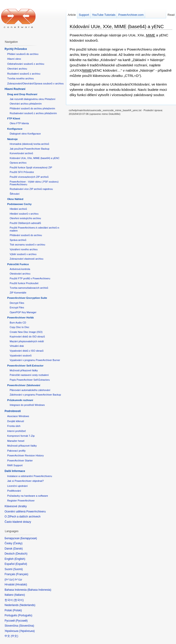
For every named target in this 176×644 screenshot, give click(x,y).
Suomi (18, 569)
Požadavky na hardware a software (27, 496)
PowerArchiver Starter (20, 461)
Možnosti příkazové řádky (24, 370)
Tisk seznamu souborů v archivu (27, 245)
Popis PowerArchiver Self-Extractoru (30, 380)
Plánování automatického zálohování (30, 390)
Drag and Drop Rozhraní (22, 94)
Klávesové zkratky (16, 506)
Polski (17, 610)
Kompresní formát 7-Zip (21, 436)
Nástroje (12, 139)
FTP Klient (14, 119)
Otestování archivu (20, 274)
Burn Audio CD (18, 323)
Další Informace (15, 471)
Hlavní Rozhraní (15, 89)
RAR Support (15, 465)
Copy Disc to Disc (19, 327)
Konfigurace (15, 129)
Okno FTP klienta (19, 123)
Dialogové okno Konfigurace (25, 134)
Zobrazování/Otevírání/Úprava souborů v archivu (35, 84)
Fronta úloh (14, 426)
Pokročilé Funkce (18, 264)
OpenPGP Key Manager (23, 312)
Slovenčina (26, 626)
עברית (9, 579)
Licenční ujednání (17, 486)
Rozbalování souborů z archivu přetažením (33, 113)
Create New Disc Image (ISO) (26, 332)
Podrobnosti (13, 411)
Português (25, 615)
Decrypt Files (17, 303)
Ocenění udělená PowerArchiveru (25, 512)
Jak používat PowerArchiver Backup (29, 149)
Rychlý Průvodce (16, 49)
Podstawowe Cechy (19, 204)
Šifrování (15, 194)
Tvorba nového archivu (20, 78)
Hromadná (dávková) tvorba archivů (29, 144)
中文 (14, 636)
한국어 (19, 600)
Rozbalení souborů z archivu (24, 74)
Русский (22, 621)
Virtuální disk (17, 346)
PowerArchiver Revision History (25, 455)
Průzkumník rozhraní (20, 400)
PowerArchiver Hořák (20, 318)
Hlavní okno (14, 59)
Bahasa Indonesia (39, 590)
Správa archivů (18, 240)
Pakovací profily (16, 451)
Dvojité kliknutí (15, 421)
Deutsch (21, 554)
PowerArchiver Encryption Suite (27, 298)
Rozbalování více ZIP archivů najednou (31, 189)
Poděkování (14, 491)
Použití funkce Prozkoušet (24, 283)
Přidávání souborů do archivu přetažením (32, 108)
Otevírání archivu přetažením (26, 104)
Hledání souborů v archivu (24, 214)
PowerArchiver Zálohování (24, 385)
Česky (18, 543)
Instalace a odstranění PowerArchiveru (30, 476)
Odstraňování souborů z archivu (26, 64)
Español (21, 564)
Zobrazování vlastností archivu (26, 259)
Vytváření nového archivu (24, 249)
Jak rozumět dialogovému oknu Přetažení (32, 99)
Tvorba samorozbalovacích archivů (29, 288)
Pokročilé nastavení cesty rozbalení (29, 375)
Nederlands (27, 605)
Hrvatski (21, 585)
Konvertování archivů (21, 153)
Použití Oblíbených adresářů (25, 223)
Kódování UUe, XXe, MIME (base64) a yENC (117, 26)
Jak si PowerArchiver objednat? (25, 481)
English (20, 559)
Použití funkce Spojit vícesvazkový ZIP (31, 167)
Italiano (20, 595)
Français (22, 574)
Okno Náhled (15, 199)
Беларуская (29, 538)
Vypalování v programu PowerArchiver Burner (35, 360)
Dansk (18, 549)
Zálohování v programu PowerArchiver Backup (35, 395)
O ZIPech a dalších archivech (23, 517)
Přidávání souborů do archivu (26, 235)
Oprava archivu (18, 163)
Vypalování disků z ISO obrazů (27, 351)
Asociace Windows (18, 416)
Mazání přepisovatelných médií (27, 341)
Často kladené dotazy (18, 522)
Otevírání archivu (17, 69)
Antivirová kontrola (20, 269)
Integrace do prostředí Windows (27, 405)
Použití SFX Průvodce (22, 172)
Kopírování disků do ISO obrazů (27, 337)
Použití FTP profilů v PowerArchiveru (30, 278)
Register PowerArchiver (21, 501)
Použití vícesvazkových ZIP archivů (29, 177)
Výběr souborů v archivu (23, 254)
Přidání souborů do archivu (23, 54)
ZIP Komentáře (18, 293)
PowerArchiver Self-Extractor (25, 366)
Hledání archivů (18, 209)
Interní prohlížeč (16, 431)
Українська (27, 631)
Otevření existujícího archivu (25, 218)
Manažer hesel (16, 441)
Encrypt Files (17, 307)
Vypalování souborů (21, 356)
